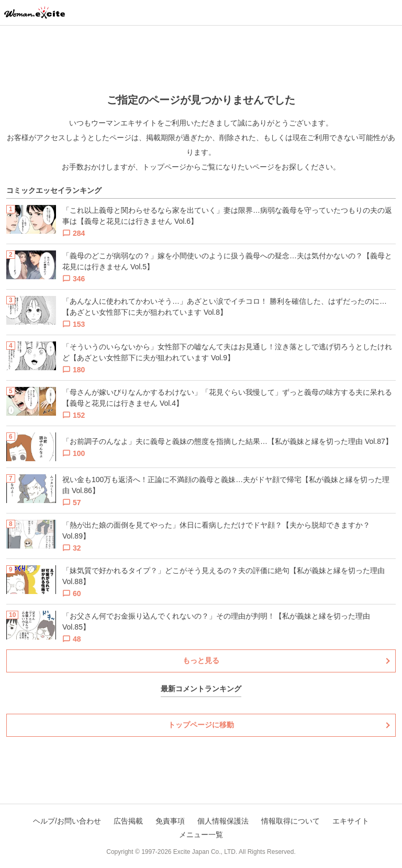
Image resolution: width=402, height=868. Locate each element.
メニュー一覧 (201, 835)
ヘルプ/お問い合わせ (67, 821)
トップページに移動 (201, 725)
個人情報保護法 (223, 821)
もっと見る (201, 660)
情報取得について (291, 821)
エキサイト (351, 821)
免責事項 (170, 821)
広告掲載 (128, 821)
